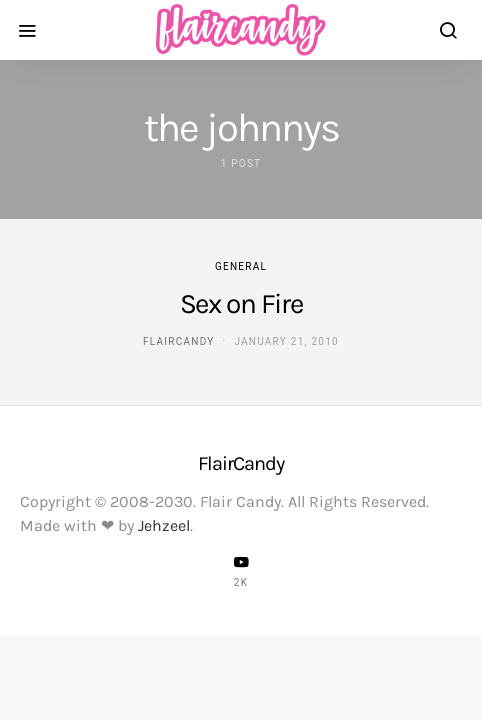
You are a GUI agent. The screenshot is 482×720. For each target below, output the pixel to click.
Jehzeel (164, 525)
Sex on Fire (241, 303)
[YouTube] (241, 571)
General (241, 266)
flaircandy (178, 341)
